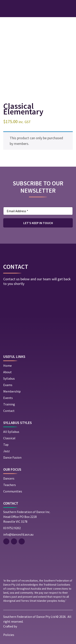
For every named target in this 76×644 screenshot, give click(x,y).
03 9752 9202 (12, 528)
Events (8, 398)
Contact (9, 411)
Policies (9, 635)
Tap (6, 445)
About (7, 372)
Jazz (6, 451)
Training (9, 404)
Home (7, 366)
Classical (9, 438)
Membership (12, 391)
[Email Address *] (38, 211)
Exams (8, 385)
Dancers (9, 478)
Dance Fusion (12, 457)
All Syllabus (11, 432)
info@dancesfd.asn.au (18, 534)
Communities (13, 491)
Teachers (10, 485)
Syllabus (9, 378)
